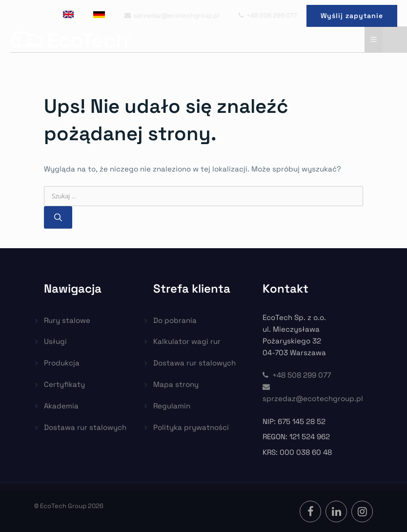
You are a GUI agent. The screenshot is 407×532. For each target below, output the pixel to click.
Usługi (55, 341)
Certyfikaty (64, 384)
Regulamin (172, 406)
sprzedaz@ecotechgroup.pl (172, 15)
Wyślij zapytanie (352, 16)
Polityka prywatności (191, 427)
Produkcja (62, 363)
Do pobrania (175, 320)
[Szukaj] (58, 217)
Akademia (61, 406)
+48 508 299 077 (268, 15)
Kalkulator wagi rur (187, 341)
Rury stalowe (67, 320)
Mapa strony (176, 384)
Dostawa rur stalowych (85, 427)
